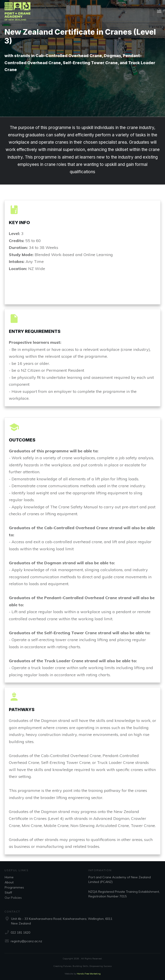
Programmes (14, 887)
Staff (8, 893)
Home (9, 877)
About (9, 882)
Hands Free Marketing (89, 974)
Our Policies (13, 898)
